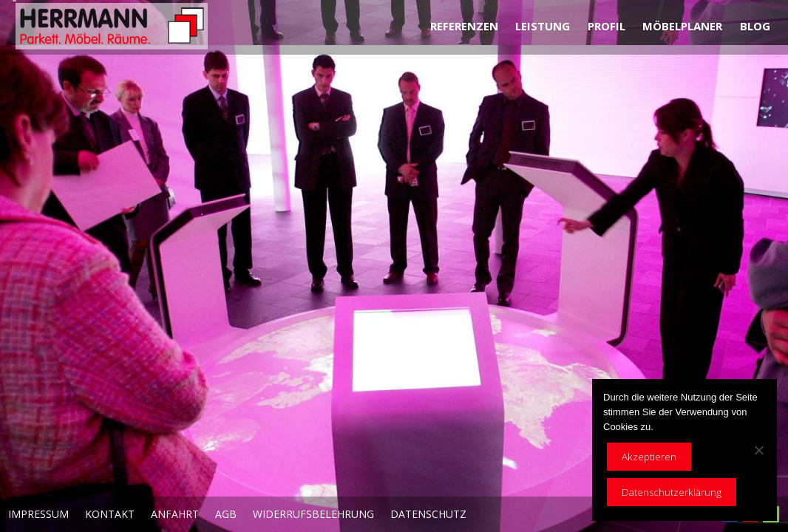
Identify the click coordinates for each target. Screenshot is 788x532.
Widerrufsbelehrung (313, 514)
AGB (226, 514)
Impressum (38, 514)
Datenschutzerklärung (672, 492)
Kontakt (110, 514)
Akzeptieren (649, 457)
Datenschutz (428, 514)
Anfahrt (175, 514)
